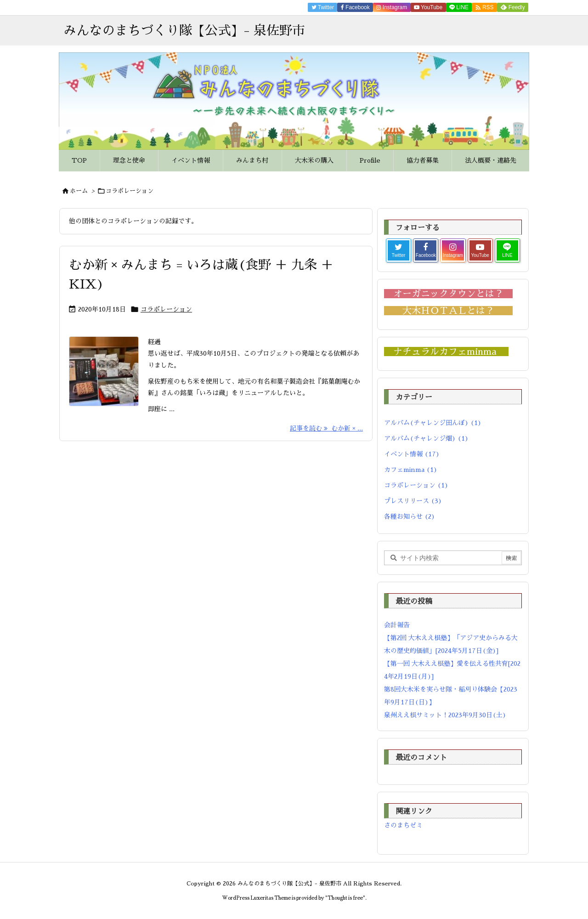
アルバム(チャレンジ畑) (426, 438)
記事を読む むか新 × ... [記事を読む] (326, 428)
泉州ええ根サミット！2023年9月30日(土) (445, 715)
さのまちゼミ (403, 825)
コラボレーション (166, 309)
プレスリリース (413, 501)
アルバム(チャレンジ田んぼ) (433, 423)
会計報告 (397, 625)
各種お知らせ (410, 516)
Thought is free (345, 898)
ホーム (79, 191)
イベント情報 (412, 454)
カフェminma (411, 470)
